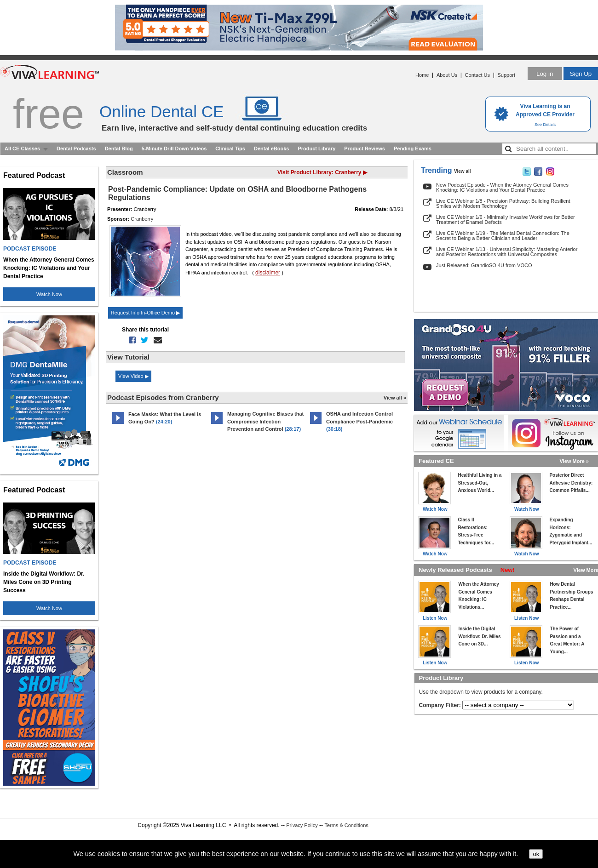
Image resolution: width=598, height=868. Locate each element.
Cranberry (142, 219)
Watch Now (49, 294)
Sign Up (581, 74)
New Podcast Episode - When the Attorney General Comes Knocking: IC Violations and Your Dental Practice (502, 187)
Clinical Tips (230, 148)
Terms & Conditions (346, 825)
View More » (574, 461)
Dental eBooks (271, 148)
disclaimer (268, 273)
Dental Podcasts (76, 148)
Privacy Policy (302, 825)
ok (536, 854)
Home (422, 75)
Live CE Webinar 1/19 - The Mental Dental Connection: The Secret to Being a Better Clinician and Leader (503, 236)
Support (506, 75)
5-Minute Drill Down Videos (174, 148)
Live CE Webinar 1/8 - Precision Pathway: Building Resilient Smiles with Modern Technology (503, 203)
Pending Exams (413, 148)
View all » (395, 398)
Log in (545, 74)
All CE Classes (22, 148)
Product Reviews (365, 148)
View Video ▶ (133, 376)
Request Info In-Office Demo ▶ (145, 313)
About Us (447, 75)
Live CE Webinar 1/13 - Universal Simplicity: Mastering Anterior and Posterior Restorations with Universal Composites (507, 252)
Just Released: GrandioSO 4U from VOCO (484, 265)
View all (463, 171)
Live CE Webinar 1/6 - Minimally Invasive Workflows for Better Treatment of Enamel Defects (506, 220)
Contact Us (477, 75)
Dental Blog (119, 148)
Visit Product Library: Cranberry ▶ (322, 172)
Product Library (316, 148)
